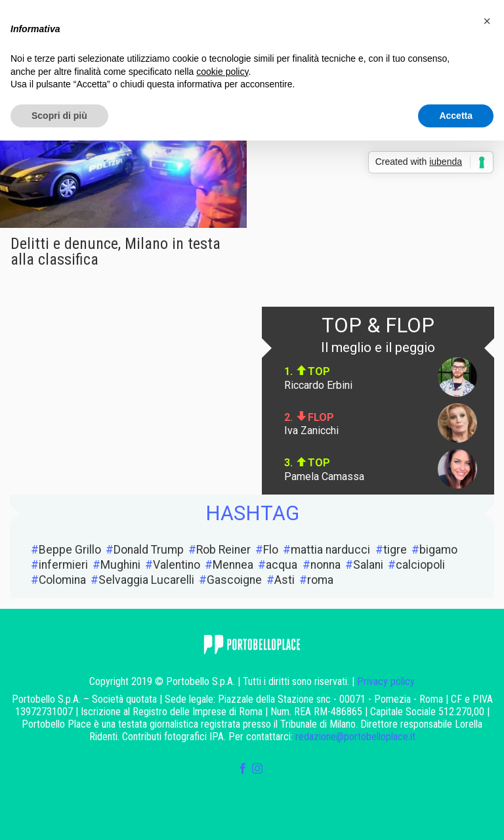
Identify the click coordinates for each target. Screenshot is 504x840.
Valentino (177, 565)
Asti (284, 580)
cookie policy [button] (222, 72)
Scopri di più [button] (59, 116)
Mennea (233, 565)
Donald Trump (149, 550)
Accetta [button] (456, 116)
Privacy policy (386, 681)
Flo (271, 550)
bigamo (438, 550)
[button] (487, 21)
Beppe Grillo (70, 550)
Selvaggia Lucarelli (146, 580)
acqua (282, 565)
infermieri (63, 565)
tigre (395, 550)
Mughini (120, 565)
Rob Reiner (223, 550)
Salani (368, 565)
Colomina (62, 580)
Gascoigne (234, 580)
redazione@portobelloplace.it (355, 737)
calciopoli (420, 565)
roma (320, 580)
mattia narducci (330, 550)
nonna (325, 565)
